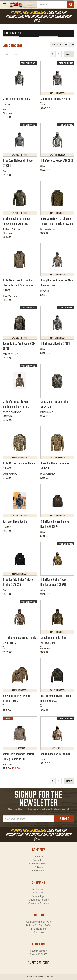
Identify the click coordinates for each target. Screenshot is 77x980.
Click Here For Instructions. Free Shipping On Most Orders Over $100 (38, 17)
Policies (38, 867)
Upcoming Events (38, 864)
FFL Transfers (39, 929)
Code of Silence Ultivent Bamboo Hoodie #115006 (16, 404)
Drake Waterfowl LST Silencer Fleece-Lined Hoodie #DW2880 (57, 222)
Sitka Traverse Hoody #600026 (57, 161)
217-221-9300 (39, 963)
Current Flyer (38, 896)
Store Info (39, 932)
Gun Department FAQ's (38, 922)
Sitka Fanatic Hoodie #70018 (56, 344)
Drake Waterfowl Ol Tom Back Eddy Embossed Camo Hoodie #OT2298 (18, 286)
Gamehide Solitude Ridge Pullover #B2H (54, 641)
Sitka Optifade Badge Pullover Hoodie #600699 (18, 582)
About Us (38, 857)
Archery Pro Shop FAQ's (38, 925)
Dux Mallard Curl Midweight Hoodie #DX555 (17, 699)
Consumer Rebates (39, 903)
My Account (38, 889)
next (69, 55)
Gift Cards (38, 893)
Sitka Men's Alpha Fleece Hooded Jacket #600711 (54, 582)
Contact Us (38, 860)
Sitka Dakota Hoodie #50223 (56, 754)
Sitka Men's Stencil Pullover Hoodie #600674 (55, 524)
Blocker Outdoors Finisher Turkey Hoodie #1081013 (16, 222)
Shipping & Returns (39, 900)
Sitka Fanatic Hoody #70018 (55, 99)
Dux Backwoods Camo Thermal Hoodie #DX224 (56, 699)
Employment (38, 871)
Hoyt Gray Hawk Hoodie (15, 522)
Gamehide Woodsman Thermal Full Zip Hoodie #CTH (18, 757)
